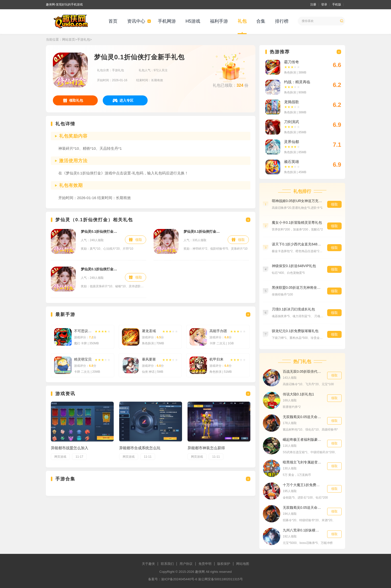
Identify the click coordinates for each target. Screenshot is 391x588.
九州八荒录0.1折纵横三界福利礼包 (302, 530)
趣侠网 (200, 572)
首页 (113, 21)
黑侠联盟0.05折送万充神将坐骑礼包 (297, 288)
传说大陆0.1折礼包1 (298, 394)
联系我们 (167, 564)
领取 (139, 240)
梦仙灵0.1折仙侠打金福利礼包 (100, 269)
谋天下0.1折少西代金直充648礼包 (297, 244)
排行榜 (282, 21)
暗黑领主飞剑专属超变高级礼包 (302, 462)
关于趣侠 (148, 564)
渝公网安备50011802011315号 (220, 579)
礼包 (242, 21)
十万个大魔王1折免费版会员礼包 (302, 485)
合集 (261, 21)
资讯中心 (136, 21)
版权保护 (224, 564)
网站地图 (243, 564)
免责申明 (205, 564)
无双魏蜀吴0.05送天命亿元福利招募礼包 (302, 508)
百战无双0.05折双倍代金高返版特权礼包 (302, 371)
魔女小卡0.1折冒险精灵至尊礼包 (297, 222)
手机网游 (167, 21)
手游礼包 (84, 39)
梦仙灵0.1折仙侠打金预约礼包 (100, 231)
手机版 (337, 4)
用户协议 (186, 564)
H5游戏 (193, 21)
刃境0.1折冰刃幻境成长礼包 (293, 309)
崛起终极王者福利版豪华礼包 (302, 440)
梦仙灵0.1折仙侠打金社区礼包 (203, 231)
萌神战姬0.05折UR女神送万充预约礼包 (297, 201)
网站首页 (69, 39)
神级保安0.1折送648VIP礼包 (294, 266)
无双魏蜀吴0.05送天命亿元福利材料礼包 (302, 417)
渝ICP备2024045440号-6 (179, 579)
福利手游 (219, 21)
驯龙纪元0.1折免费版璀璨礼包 (295, 331)
